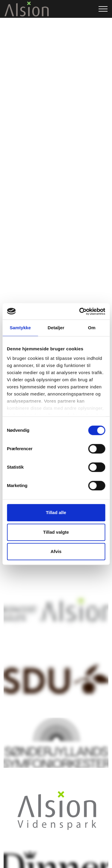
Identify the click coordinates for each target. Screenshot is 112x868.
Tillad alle (56, 512)
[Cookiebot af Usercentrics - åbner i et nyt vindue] (80, 311)
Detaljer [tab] (56, 328)
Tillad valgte (56, 532)
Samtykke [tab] (20, 328)
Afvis (56, 551)
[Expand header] (103, 9)
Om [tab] (92, 328)
